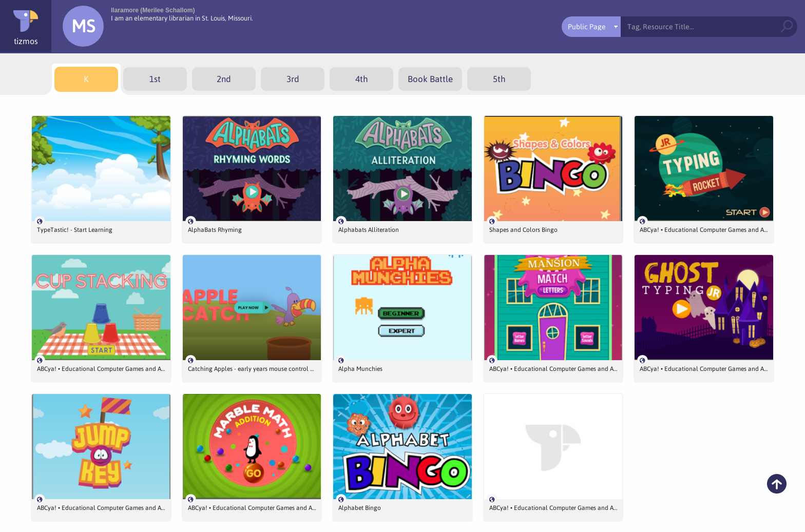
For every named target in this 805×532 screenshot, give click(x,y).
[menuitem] (86, 79)
